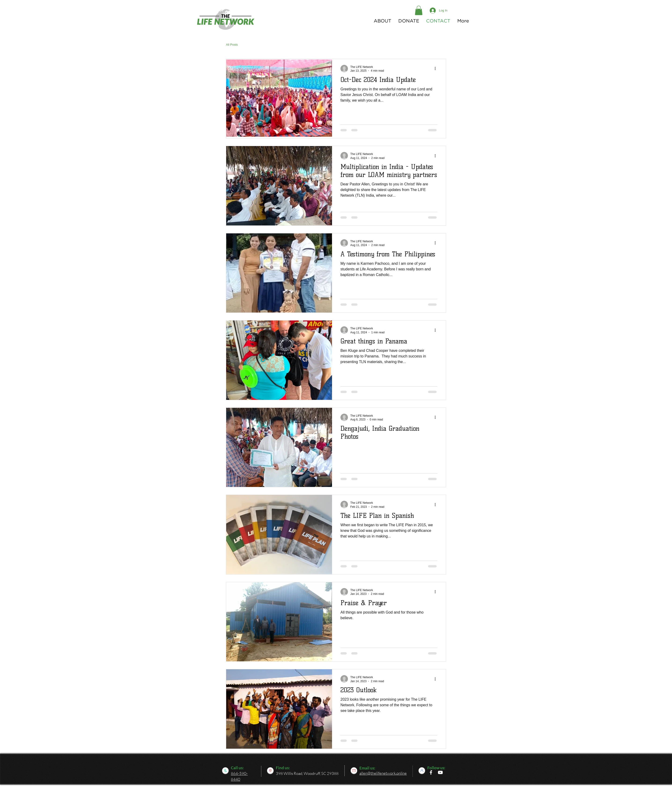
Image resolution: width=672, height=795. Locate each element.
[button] (419, 10)
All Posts (232, 45)
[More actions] (437, 69)
